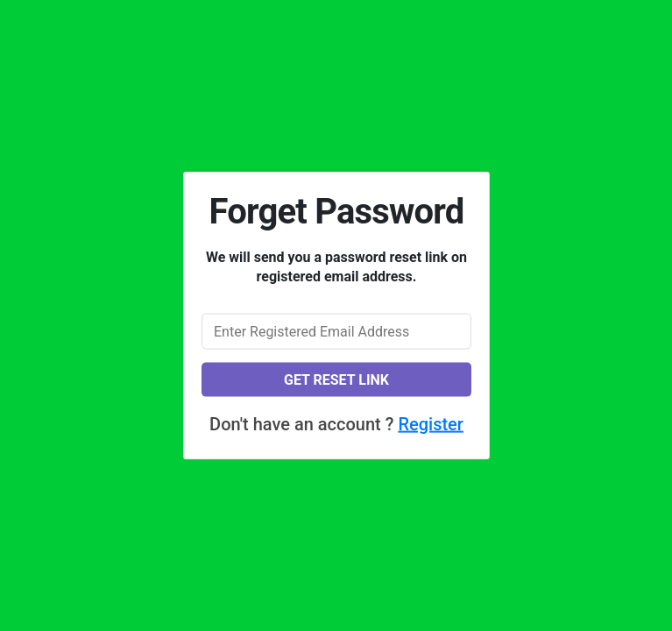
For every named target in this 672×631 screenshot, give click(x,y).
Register (430, 423)
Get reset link (336, 379)
